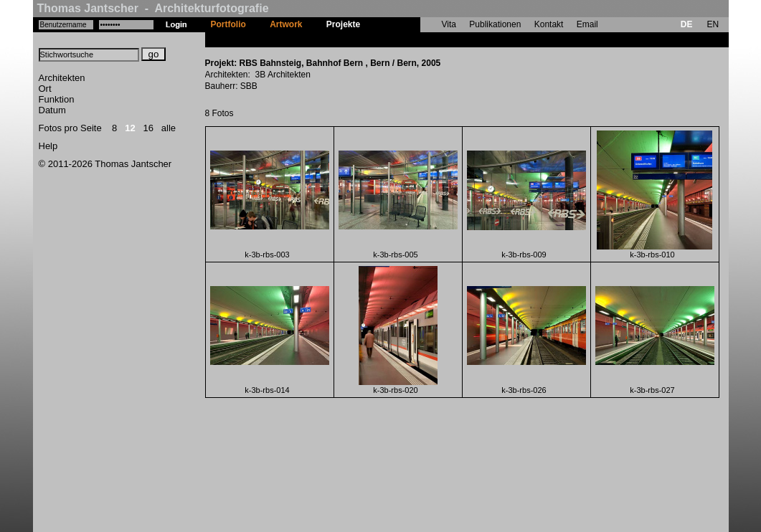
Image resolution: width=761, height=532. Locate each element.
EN (713, 24)
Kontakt (549, 24)
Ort (45, 89)
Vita (449, 24)
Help (48, 146)
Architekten (62, 78)
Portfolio (228, 24)
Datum (52, 110)
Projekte (343, 24)
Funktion (57, 99)
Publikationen (495, 24)
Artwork (286, 24)
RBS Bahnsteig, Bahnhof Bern (434, 39)
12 (130, 128)
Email (587, 24)
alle (169, 128)
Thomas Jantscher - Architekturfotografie (153, 8)
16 (148, 128)
